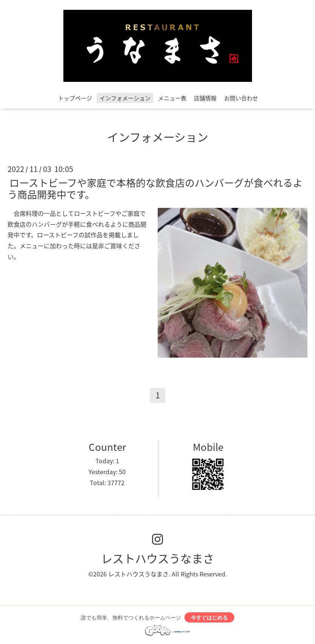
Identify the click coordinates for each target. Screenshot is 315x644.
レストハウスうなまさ (158, 558)
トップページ (75, 98)
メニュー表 (172, 98)
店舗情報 (205, 98)
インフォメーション (125, 98)
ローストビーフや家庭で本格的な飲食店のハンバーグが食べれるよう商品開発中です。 (155, 188)
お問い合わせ (241, 98)
